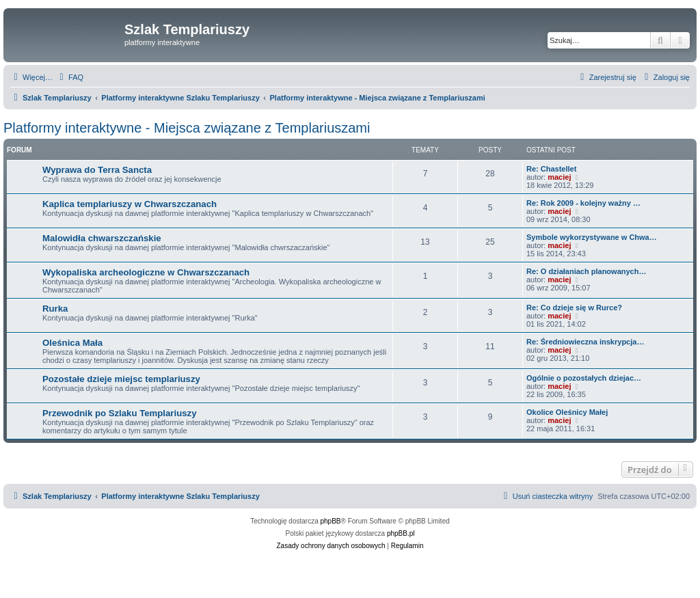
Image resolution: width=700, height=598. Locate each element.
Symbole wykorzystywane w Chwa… (592, 237)
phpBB (331, 521)
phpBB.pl (401, 533)
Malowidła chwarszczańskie (102, 238)
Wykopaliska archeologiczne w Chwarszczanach (146, 272)
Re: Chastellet (551, 169)
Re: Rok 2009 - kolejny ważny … (583, 203)
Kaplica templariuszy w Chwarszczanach (130, 204)
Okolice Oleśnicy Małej (567, 412)
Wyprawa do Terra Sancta (97, 170)
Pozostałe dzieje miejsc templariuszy (121, 379)
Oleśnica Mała (72, 343)
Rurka (55, 309)
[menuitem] (70, 77)
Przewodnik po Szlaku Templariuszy (119, 413)
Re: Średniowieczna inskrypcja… (585, 342)
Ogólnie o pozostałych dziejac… (584, 378)
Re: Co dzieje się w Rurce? (574, 308)
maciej (559, 177)
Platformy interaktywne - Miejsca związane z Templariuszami (187, 128)
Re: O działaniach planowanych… (586, 271)
